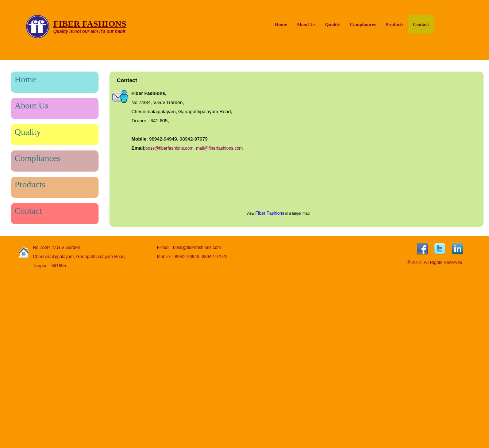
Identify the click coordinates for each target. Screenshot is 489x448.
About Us (306, 24)
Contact (421, 24)
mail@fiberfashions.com (219, 148)
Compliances (363, 24)
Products (394, 24)
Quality (333, 24)
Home (281, 24)
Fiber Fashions (270, 213)
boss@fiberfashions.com (169, 148)
